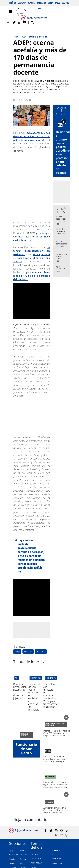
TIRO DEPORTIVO (50, 777)
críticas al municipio (37, 678)
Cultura (65, 3)
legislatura (49, 802)
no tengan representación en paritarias (32, 251)
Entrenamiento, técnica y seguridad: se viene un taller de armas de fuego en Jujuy (56, 785)
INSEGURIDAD (36, 863)
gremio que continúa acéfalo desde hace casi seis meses (32, 237)
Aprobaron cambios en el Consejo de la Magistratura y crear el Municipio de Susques (56, 811)
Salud (58, 3)
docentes (41, 652)
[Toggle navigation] (11, 12)
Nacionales (14, 855)
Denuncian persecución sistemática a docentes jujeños (20, 691)
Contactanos (57, 863)
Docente (28, 652)
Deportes (32, 3)
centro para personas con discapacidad (54, 724)
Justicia (48, 751)
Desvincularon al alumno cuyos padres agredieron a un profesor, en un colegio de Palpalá (66, 152)
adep (17, 652)
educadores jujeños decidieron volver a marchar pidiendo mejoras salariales (32, 136)
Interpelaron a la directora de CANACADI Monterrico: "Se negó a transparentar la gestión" (51, 695)
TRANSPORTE (36, 859)
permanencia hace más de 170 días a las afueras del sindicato (32, 276)
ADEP (17, 678)
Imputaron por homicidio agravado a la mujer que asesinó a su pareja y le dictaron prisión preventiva (56, 760)
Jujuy (11, 850)
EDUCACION (35, 854)
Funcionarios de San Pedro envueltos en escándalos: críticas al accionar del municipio (35, 697)
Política (13, 3)
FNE (21, 863)
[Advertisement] (33, 630)
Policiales (42, 3)
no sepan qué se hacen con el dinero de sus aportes (32, 258)
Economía (22, 3)
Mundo (51, 3)
